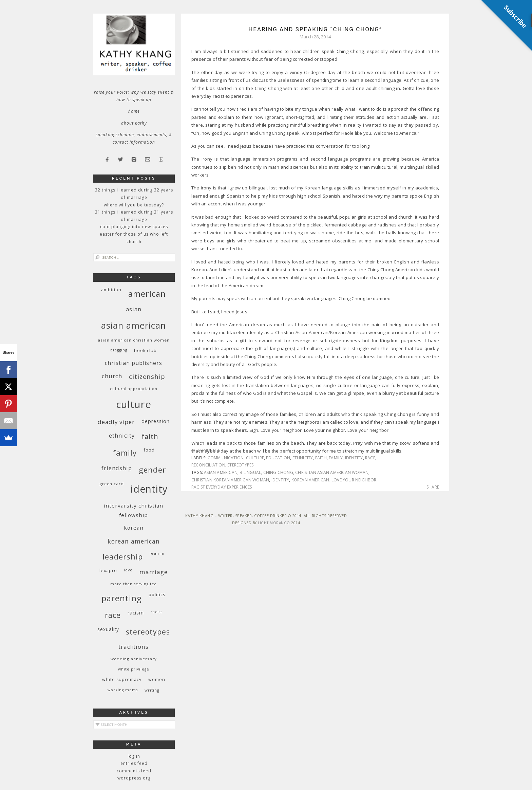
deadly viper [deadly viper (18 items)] (116, 422)
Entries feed (134, 763)
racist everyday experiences (222, 487)
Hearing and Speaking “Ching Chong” (315, 29)
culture (255, 458)
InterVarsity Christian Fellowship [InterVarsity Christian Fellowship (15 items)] (134, 510)
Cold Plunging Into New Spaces (134, 227)
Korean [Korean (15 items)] (134, 528)
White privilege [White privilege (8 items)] (134, 669)
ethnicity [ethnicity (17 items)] (122, 435)
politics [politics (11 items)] (157, 594)
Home (134, 111)
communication (226, 458)
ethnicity (303, 458)
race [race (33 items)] (113, 615)
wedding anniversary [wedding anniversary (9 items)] (134, 659)
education (278, 458)
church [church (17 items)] (112, 376)
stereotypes (240, 465)
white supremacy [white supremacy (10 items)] (122, 679)
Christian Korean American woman (230, 480)
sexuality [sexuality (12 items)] (108, 629)
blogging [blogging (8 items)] (119, 350)
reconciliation (208, 465)
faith (321, 458)
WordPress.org (134, 778)
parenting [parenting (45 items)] (122, 598)
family (336, 458)
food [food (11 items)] (149, 450)
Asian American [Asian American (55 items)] (134, 325)
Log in (134, 756)
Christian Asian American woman (332, 472)
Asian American (221, 472)
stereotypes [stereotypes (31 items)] (148, 632)
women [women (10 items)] (157, 679)
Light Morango (274, 523)
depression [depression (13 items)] (156, 421)
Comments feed (134, 771)
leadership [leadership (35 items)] (123, 556)
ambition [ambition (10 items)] (111, 290)
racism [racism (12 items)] (136, 613)
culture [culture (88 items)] (134, 404)
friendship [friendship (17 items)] (117, 468)
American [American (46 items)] (147, 293)
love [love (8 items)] (128, 570)
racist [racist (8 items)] (156, 612)
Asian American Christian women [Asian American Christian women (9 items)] (134, 340)
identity (354, 458)
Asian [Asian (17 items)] (134, 309)
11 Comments (206, 450)
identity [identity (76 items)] (149, 489)
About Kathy (134, 123)
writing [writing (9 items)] (152, 690)
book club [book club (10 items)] (145, 351)
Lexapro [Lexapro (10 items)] (108, 571)
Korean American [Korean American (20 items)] (134, 541)
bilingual (250, 472)
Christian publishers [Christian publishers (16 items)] (134, 363)
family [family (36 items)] (125, 453)
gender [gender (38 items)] (152, 470)
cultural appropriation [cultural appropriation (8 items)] (134, 389)
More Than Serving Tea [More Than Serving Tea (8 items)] (134, 584)
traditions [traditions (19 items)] (134, 647)
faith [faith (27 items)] (150, 436)
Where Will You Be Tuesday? (134, 205)
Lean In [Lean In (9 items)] (157, 553)
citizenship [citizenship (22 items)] (147, 376)
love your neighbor (354, 480)
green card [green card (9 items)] (112, 484)
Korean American (310, 480)
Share (433, 487)
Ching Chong (278, 472)
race (370, 458)
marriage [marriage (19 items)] (154, 572)
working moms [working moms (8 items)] (123, 690)
